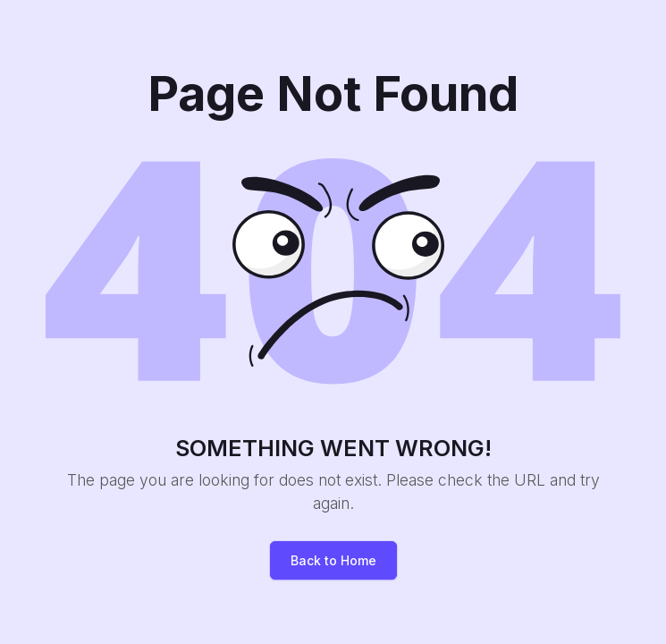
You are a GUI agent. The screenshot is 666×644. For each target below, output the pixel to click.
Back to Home (333, 560)
